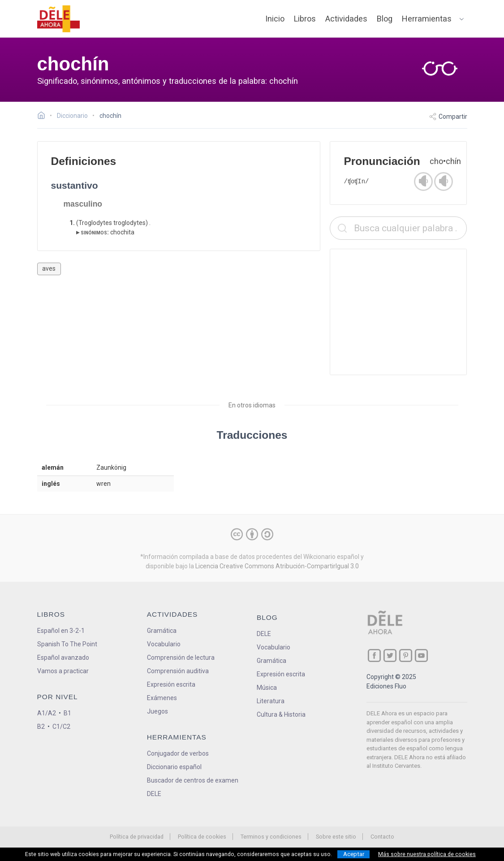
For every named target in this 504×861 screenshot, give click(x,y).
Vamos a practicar (63, 671)
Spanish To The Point (67, 644)
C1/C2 (61, 727)
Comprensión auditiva (178, 671)
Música (267, 688)
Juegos (157, 711)
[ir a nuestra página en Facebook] (374, 655)
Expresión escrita (171, 684)
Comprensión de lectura (181, 658)
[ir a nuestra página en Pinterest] (406, 655)
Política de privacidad (137, 837)
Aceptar (354, 854)
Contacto (382, 837)
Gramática (162, 631)
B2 (41, 727)
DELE (264, 634)
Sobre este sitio (336, 837)
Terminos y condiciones (271, 837)
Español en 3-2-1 (61, 631)
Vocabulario (164, 644)
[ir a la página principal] (58, 19)
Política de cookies (202, 837)
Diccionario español (174, 767)
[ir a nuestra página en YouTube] (421, 655)
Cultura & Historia (281, 714)
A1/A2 (47, 713)
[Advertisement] (398, 312)
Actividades (346, 19)
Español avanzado (63, 658)
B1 (67, 713)
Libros (305, 19)
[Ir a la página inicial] (44, 117)
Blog (385, 19)
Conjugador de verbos (178, 753)
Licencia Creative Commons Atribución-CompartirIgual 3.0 (277, 566)
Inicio (275, 19)
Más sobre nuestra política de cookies (427, 854)
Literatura (271, 701)
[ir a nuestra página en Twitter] (390, 655)
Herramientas (427, 19)
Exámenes (162, 698)
